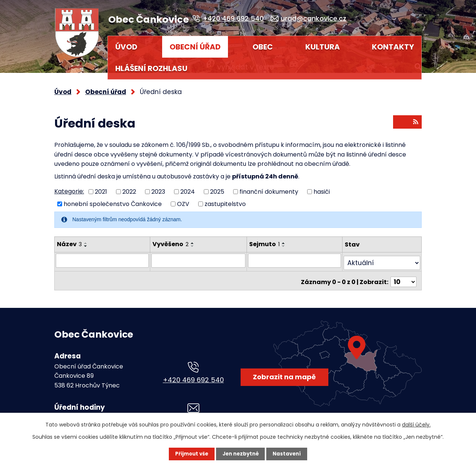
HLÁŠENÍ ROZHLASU (151, 68)
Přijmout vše (190, 454)
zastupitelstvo (225, 201)
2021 (101, 188)
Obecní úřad (195, 47)
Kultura (323, 47)
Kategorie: (69, 188)
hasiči (322, 188)
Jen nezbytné (241, 454)
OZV (183, 201)
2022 (129, 188)
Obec (263, 47)
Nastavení (289, 454)
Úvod (126, 47)
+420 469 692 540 (193, 376)
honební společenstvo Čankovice (113, 201)
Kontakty (393, 47)
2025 (217, 188)
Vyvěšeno (169, 241)
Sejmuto (268, 241)
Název (69, 241)
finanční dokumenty (269, 188)
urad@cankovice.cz (193, 418)
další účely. (416, 425)
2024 (188, 188)
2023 (158, 188)
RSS (407, 120)
